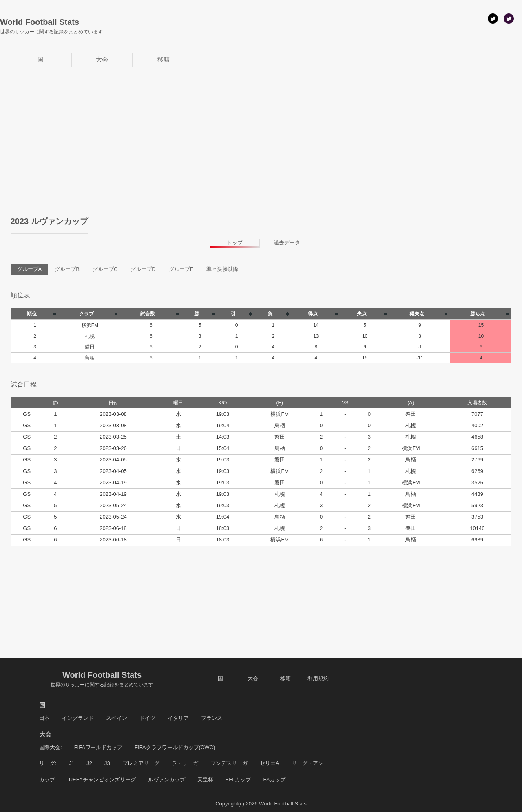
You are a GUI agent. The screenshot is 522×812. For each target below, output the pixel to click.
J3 (107, 763)
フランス (212, 718)
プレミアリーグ (141, 763)
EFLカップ (238, 780)
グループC (105, 269)
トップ (235, 243)
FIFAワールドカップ (98, 747)
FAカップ (274, 780)
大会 (102, 59)
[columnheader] (35, 314)
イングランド (78, 718)
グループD (143, 269)
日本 (44, 718)
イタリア (178, 718)
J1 (72, 763)
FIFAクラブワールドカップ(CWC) (175, 747)
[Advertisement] (261, 128)
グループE (181, 269)
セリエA (270, 763)
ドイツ (147, 718)
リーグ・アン (307, 763)
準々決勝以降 (222, 269)
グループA (30, 269)
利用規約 (318, 678)
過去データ (287, 243)
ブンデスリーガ (229, 763)
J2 (89, 763)
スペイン (117, 718)
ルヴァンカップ (167, 780)
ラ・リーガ (185, 763)
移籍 (164, 59)
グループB (67, 269)
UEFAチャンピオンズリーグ (102, 780)
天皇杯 (205, 780)
